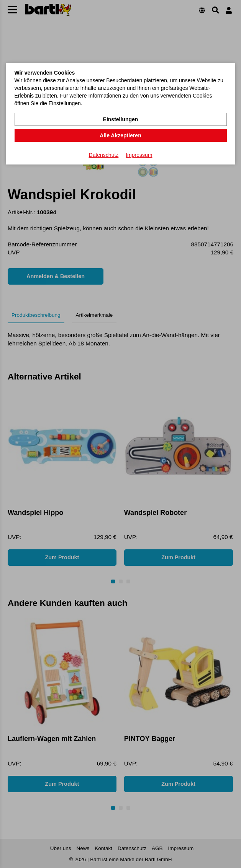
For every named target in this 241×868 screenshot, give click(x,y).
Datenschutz (104, 155)
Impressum (139, 155)
